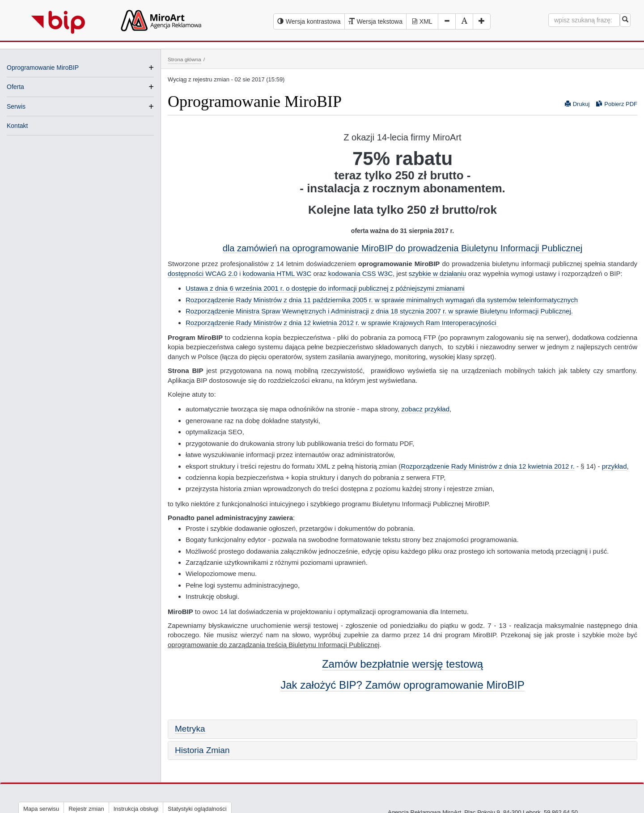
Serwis (16, 106)
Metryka (190, 729)
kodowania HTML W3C (277, 273)
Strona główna (184, 59)
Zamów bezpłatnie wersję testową (402, 664)
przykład (614, 466)
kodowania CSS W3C (360, 273)
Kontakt (17, 126)
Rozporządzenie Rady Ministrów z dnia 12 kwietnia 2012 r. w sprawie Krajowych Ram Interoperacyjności (342, 323)
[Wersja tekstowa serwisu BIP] (375, 21)
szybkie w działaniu (437, 273)
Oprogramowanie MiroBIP (43, 68)
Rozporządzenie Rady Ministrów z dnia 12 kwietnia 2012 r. (488, 466)
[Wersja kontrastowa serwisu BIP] (309, 21)
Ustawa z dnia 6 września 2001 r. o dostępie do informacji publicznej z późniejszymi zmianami (325, 288)
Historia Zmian (202, 750)
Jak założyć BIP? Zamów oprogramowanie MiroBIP (402, 685)
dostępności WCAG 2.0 (203, 273)
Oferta (15, 87)
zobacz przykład (425, 409)
